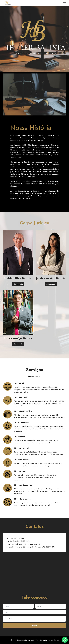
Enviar (34, 625)
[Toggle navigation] (64, 3)
